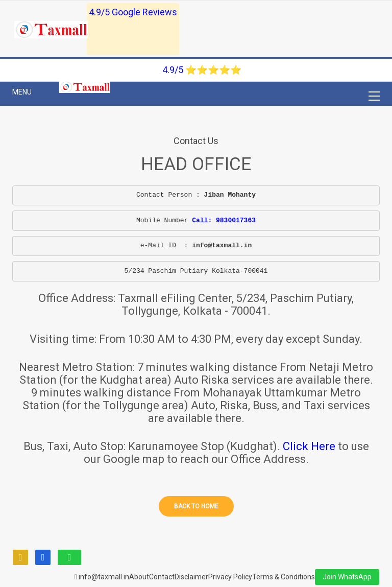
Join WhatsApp (347, 577)
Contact (162, 577)
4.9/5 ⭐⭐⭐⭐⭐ (202, 70)
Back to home (196, 506)
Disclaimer (191, 577)
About (139, 577)
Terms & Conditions (284, 577)
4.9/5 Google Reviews (133, 12)
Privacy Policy (230, 577)
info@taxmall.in (102, 577)
